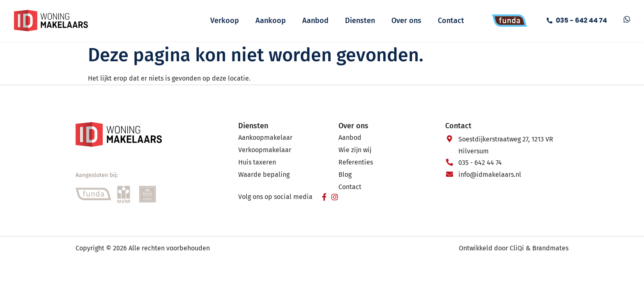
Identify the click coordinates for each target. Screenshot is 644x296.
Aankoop (271, 21)
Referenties (356, 162)
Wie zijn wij (355, 150)
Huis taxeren (257, 162)
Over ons (406, 21)
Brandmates (550, 248)
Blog (345, 175)
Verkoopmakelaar (265, 150)
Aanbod (315, 21)
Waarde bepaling (264, 175)
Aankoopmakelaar (265, 138)
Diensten (360, 21)
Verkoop (225, 21)
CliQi (517, 248)
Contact (451, 21)
